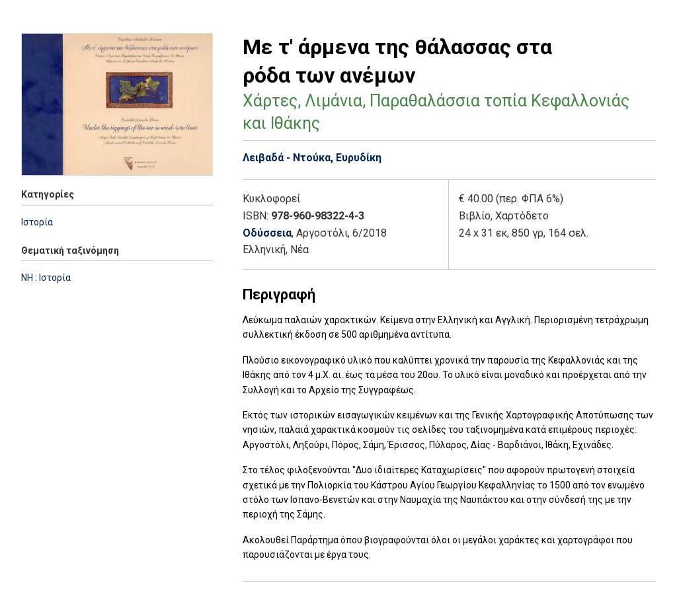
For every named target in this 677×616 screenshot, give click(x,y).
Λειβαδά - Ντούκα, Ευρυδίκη (312, 158)
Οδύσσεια (267, 233)
